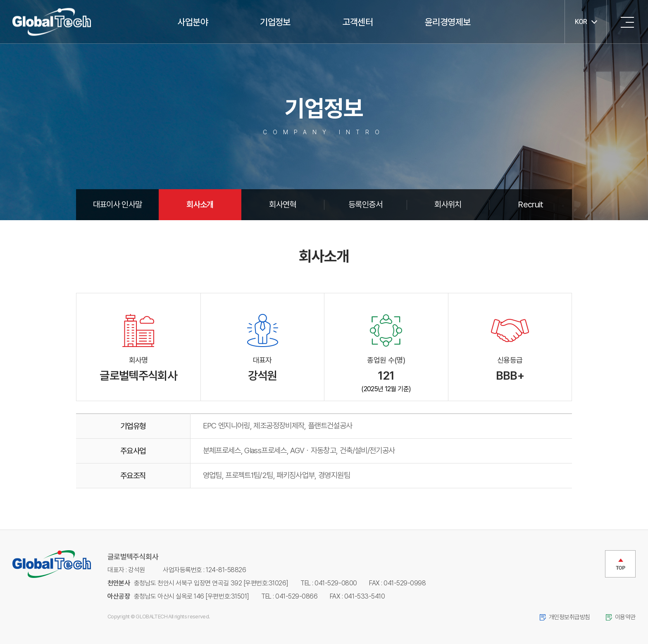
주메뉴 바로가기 (0, 0)
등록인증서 (365, 204)
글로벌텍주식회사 (52, 22)
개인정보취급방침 (569, 617)
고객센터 (358, 22)
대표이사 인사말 (118, 204)
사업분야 (193, 22)
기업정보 (275, 22)
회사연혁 (282, 204)
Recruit (531, 204)
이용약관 (625, 617)
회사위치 (448, 204)
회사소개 (200, 204)
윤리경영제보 (448, 22)
